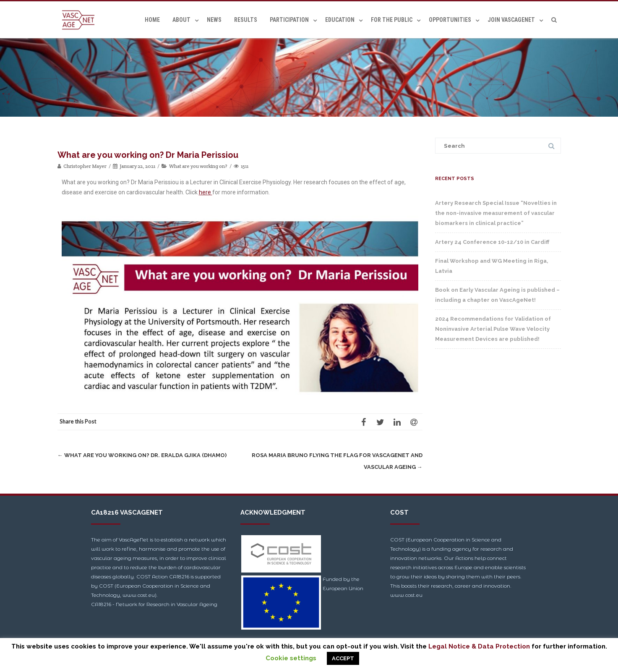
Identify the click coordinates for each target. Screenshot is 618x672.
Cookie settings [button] (291, 658)
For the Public (392, 20)
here (206, 192)
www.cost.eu (406, 595)
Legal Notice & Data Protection (479, 646)
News (214, 20)
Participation (289, 20)
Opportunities (450, 20)
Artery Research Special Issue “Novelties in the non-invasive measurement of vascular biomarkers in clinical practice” (496, 213)
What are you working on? (198, 166)
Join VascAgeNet (511, 20)
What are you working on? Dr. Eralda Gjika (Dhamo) (142, 455)
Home (152, 20)
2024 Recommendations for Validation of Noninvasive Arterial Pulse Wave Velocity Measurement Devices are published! (493, 329)
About (181, 20)
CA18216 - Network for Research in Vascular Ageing (154, 604)
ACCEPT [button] (343, 658)
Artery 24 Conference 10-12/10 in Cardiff (492, 242)
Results (246, 20)
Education (340, 20)
